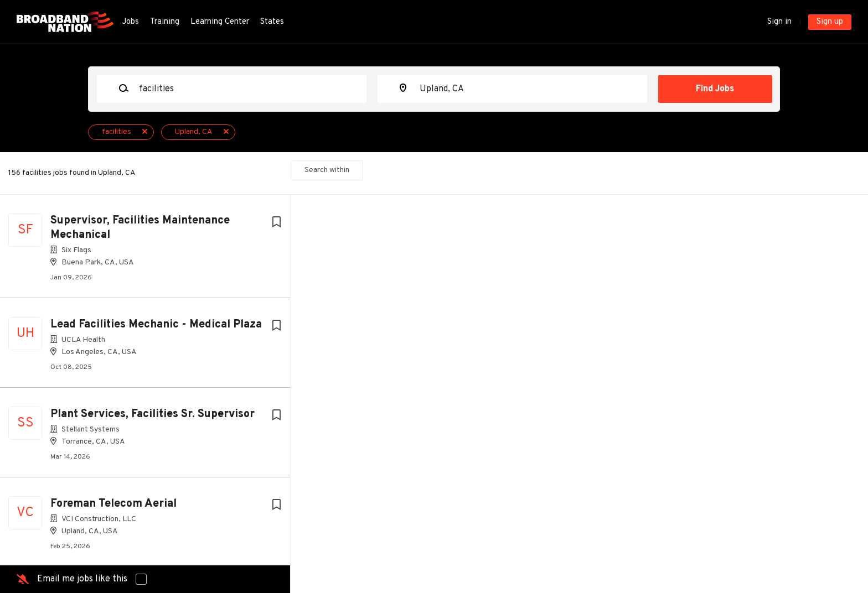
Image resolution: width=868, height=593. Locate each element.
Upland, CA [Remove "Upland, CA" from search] (194, 132)
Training (165, 22)
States (272, 22)
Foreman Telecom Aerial (113, 504)
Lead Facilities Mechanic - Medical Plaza (156, 325)
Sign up (830, 22)
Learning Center (220, 22)
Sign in (779, 22)
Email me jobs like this (82, 579)
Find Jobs (715, 89)
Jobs (130, 22)
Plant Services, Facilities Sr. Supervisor (153, 414)
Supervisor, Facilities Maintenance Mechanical (140, 228)
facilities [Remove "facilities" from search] (117, 132)
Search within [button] (327, 170)
